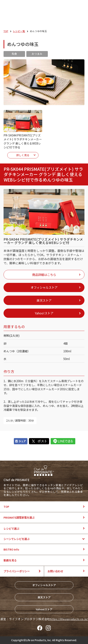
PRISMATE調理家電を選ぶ (19, 517)
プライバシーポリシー (17, 571)
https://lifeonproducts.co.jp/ (69, 619)
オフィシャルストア (44, 585)
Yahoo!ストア (44, 609)
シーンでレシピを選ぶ (17, 539)
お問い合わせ (55, 571)
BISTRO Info (11, 549)
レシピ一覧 (19, 31)
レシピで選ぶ (11, 528)
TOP (6, 31)
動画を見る (10, 560)
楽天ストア (44, 597)
